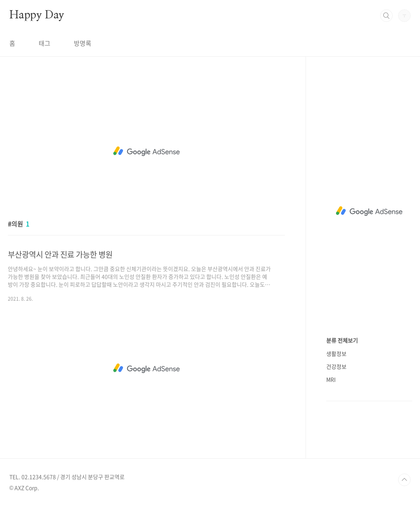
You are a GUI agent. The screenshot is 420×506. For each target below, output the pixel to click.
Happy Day (37, 15)
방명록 (83, 43)
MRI (331, 379)
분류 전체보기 (342, 340)
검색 (386, 16)
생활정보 (336, 353)
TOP (404, 480)
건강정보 (336, 366)
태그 (45, 43)
